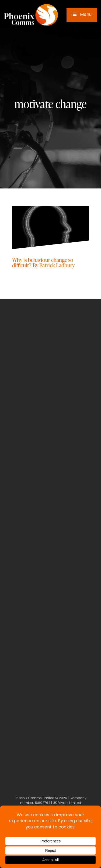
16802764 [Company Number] (43, 803)
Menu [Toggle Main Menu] (82, 15)
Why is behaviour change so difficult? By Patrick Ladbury (43, 262)
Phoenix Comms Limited (35, 798)
